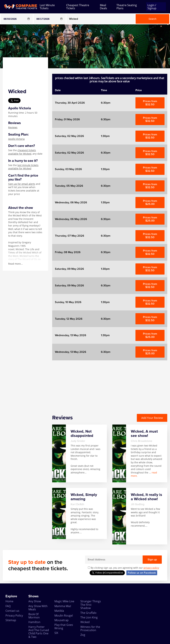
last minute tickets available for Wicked (23, 167)
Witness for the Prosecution (90, 628)
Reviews (13, 127)
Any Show (35, 601)
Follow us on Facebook (142, 573)
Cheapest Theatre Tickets (78, 7)
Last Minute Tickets (47, 7)
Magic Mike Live (64, 601)
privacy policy (151, 568)
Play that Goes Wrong (64, 626)
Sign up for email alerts (22, 184)
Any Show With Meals (38, 608)
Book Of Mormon (34, 616)
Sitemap (11, 620)
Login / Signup (152, 7)
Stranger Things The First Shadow (91, 605)
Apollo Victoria (16, 139)
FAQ (8, 606)
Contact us (12, 611)
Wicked (85, 622)
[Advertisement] (110, 384)
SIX (56, 633)
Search (153, 19)
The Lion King (89, 617)
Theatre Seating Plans (127, 7)
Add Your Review (152, 418)
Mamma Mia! (63, 606)
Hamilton (34, 622)
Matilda (59, 611)
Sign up (152, 560)
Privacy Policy (14, 616)
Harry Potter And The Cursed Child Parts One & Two (39, 632)
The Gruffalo (88, 613)
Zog (83, 635)
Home (9, 601)
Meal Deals (103, 7)
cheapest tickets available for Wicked (22, 152)
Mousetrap (61, 620)
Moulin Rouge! (64, 616)
